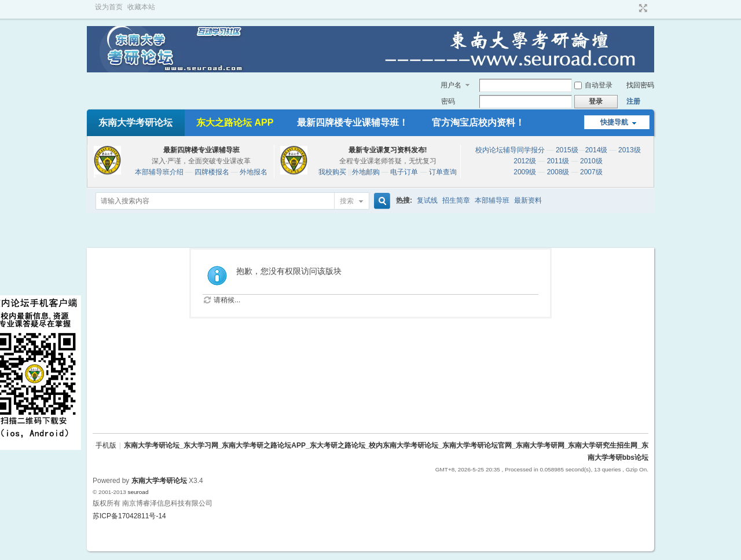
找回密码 (640, 85)
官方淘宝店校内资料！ (478, 122)
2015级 (567, 150)
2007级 (591, 172)
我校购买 (332, 172)
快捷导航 (614, 122)
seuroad (138, 492)
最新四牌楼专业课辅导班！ (353, 122)
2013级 (630, 150)
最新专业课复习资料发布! (388, 150)
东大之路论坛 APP (235, 122)
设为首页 (109, 7)
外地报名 (254, 172)
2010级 (591, 161)
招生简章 (456, 200)
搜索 (347, 201)
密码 (448, 101)
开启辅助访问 (632, 8)
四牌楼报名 (212, 172)
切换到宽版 (642, 8)
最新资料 (528, 200)
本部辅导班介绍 (159, 172)
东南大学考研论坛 (135, 122)
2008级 (558, 172)
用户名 (451, 85)
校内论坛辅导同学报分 (510, 150)
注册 (633, 101)
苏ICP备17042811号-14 (129, 516)
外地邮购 (366, 172)
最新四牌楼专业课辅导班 (201, 150)
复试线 (427, 200)
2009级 (525, 172)
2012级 (525, 161)
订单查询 (443, 172)
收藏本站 (141, 7)
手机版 (106, 445)
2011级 (558, 161)
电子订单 (404, 172)
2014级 (597, 150)
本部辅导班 (492, 200)
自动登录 (593, 85)
